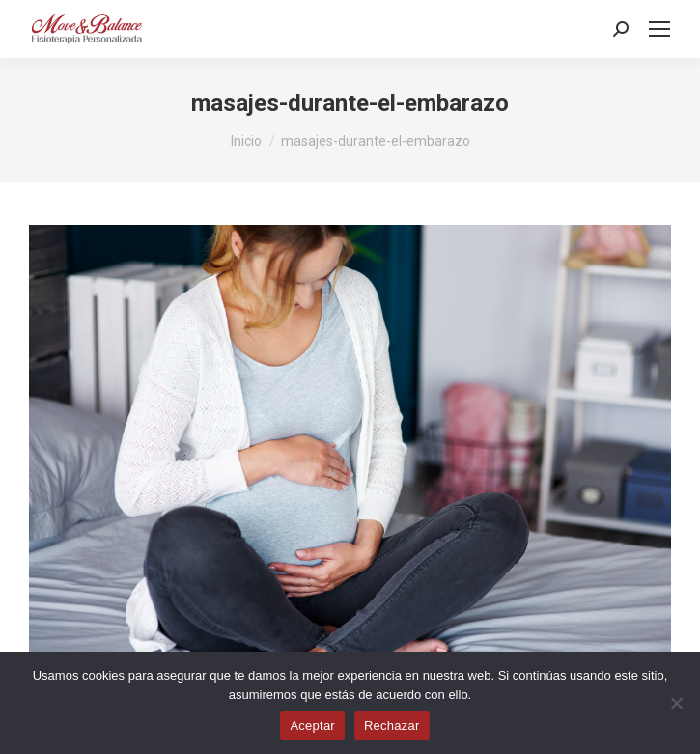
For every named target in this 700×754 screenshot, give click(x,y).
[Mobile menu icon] (659, 29)
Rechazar (392, 726)
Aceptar (312, 726)
